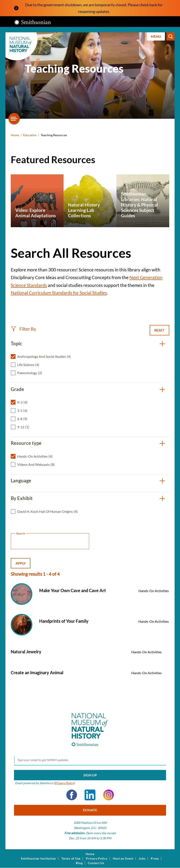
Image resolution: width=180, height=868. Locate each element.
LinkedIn (90, 795)
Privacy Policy (64, 783)
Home (15, 135)
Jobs (142, 859)
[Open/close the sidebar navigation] (14, 119)
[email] (90, 760)
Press (155, 859)
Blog (79, 863)
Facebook (72, 795)
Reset (159, 330)
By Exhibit (22, 498)
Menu (156, 36)
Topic (16, 343)
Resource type (26, 443)
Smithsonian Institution (38, 859)
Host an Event (123, 859)
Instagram (109, 795)
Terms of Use (71, 859)
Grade (17, 389)
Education (30, 135)
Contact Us (96, 863)
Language (21, 481)
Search (171, 36)
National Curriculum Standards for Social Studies (59, 293)
